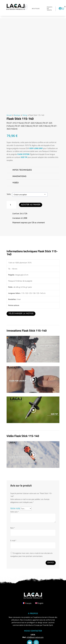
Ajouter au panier (31, 205)
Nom (13, 528)
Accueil (9, 115)
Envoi (51, 563)
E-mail (13, 540)
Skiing (25, 115)
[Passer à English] (39, 603)
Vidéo (16, 183)
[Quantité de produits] (11, 205)
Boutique (17, 115)
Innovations (19, 176)
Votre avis (15, 512)
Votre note (15, 508)
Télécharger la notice (21, 314)
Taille (9, 194)
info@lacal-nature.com (35, 637)
